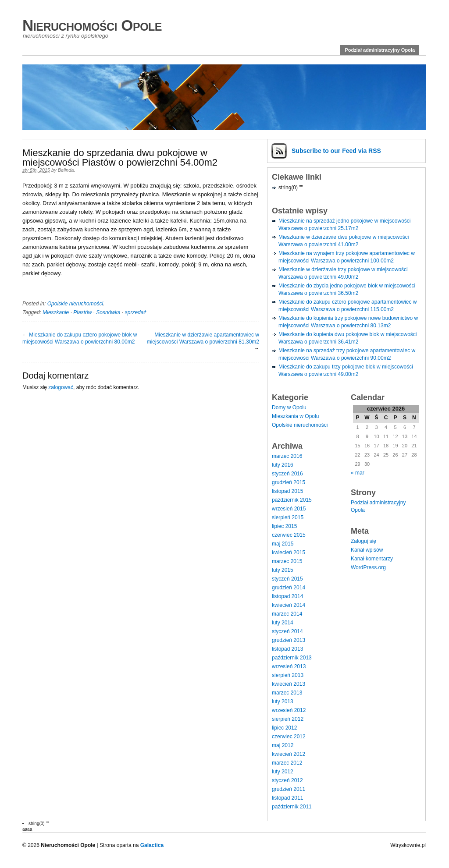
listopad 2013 (287, 649)
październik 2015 (292, 500)
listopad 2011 (287, 798)
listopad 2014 (287, 596)
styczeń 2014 (287, 631)
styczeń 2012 (287, 780)
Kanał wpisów (367, 550)
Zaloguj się (363, 541)
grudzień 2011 (289, 789)
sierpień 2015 (288, 517)
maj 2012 (283, 745)
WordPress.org (368, 567)
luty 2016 (283, 465)
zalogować (61, 387)
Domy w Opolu (289, 407)
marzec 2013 (287, 693)
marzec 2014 (287, 614)
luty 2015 (283, 570)
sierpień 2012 (288, 719)
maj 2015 (283, 544)
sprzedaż (136, 312)
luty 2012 (283, 772)
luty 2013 (283, 701)
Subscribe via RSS (336, 151)
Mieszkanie (56, 312)
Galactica (152, 845)
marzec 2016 (287, 456)
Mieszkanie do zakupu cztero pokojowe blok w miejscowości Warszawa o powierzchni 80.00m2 (80, 338)
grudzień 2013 (289, 640)
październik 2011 (292, 807)
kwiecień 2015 (289, 553)
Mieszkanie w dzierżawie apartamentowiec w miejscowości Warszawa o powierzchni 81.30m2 (203, 338)
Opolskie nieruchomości (75, 304)
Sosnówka (108, 312)
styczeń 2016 (287, 474)
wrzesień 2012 (289, 710)
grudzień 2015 (289, 482)
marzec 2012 (287, 763)
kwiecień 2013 (289, 684)
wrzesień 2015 (289, 509)
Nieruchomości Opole (92, 25)
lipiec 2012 (284, 728)
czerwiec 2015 (289, 535)
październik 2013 (292, 658)
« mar (358, 473)
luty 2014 (283, 623)
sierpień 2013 (288, 675)
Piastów (82, 312)
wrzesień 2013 (289, 666)
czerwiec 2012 (289, 737)
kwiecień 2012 (289, 754)
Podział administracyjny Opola (380, 50)
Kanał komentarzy (372, 559)
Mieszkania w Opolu (295, 416)
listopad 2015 (287, 491)
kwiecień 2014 (289, 605)
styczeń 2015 (287, 579)
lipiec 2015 (284, 526)
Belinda (66, 170)
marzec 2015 (287, 561)
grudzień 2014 (289, 588)
